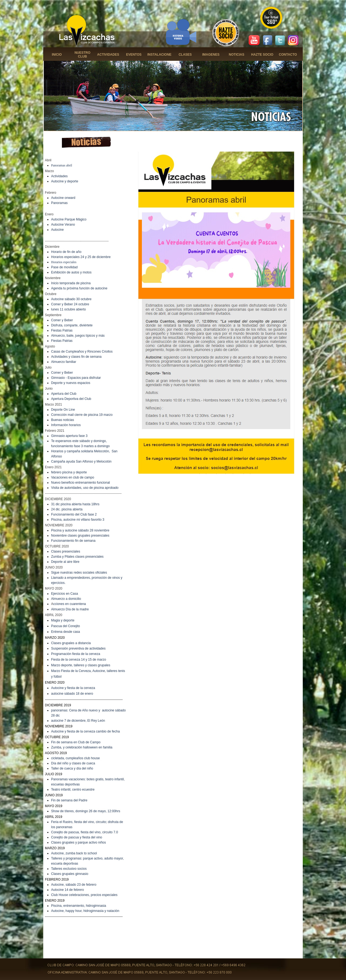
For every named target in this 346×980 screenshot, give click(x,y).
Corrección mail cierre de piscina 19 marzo (82, 415)
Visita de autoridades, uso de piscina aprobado (85, 488)
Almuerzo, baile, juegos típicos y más (78, 336)
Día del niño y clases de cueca (73, 763)
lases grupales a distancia (72, 643)
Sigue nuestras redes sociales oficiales (79, 573)
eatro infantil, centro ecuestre (74, 790)
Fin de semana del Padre (69, 800)
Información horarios (66, 425)
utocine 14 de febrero (69, 890)
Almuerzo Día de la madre (70, 609)
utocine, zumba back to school (75, 853)
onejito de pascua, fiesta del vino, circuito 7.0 (86, 832)
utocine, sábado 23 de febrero (75, 885)
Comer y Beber (62, 320)
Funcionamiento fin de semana (73, 541)
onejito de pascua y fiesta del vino (78, 837)
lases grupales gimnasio (71, 874)
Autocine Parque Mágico (69, 219)
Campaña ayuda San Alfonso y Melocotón (81, 461)
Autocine (57, 230)
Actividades (59, 176)
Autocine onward (63, 198)
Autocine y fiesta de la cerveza (73, 688)
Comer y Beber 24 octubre (70, 304)
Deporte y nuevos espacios (71, 383)
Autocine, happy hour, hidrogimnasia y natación (85, 911)
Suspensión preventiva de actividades (78, 648)
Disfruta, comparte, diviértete (72, 325)
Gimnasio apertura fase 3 (69, 436)
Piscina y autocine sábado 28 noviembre (80, 530)
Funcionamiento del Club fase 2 (74, 514)
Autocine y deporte (65, 181)
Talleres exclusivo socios (69, 869)
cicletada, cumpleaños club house (75, 758)
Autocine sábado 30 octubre (71, 299)
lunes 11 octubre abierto (69, 309)
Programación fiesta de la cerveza (76, 654)
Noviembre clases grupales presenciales (80, 536)
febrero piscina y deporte (69, 472)
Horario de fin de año (66, 252)
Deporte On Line (63, 410)
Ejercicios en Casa (64, 594)
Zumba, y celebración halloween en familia (82, 747)
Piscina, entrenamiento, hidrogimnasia (79, 906)
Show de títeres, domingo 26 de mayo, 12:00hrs (86, 811)
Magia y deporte (63, 620)
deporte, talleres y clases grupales (86, 665)
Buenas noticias (63, 420)
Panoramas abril (62, 165)
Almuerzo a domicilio (66, 599)
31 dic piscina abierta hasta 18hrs (75, 504)
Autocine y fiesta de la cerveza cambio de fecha (85, 731)
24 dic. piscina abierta (67, 509)
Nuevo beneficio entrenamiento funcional (80, 483)
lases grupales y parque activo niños (80, 842)
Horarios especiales (64, 262)
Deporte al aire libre (65, 562)
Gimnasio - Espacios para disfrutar (76, 378)
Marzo (56, 665)
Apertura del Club (64, 394)
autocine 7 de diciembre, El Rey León (78, 721)
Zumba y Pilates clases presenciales (77, 557)
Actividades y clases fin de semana (76, 357)
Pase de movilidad (64, 267)
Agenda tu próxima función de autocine (79, 288)
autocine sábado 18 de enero (72, 694)
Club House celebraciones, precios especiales (84, 895)
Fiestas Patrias (62, 330)
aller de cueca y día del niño (73, 768)
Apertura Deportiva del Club (71, 399)
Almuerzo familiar (64, 362)
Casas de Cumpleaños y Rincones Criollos (82, 352)
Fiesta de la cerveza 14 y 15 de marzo (79, 660)
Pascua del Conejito (66, 626)
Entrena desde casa (66, 632)
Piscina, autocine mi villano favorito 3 (78, 520)
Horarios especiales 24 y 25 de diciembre (81, 257)
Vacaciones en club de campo (73, 477)
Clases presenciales (66, 551)
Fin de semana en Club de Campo (76, 742)
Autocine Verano (63, 225)
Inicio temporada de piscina (71, 283)
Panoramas (59, 203)
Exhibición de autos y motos (71, 272)
